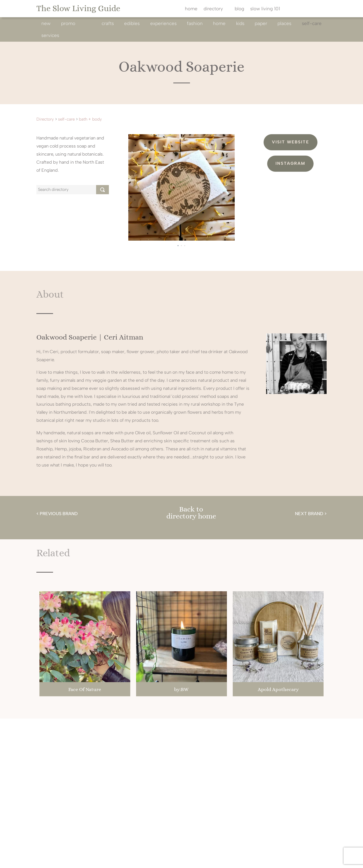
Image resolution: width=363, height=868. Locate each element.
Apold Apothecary (278, 689)
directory (213, 9)
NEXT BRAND (309, 514)
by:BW (181, 689)
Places (284, 23)
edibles (132, 23)
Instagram (290, 163)
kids (240, 23)
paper (261, 23)
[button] (178, 246)
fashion (195, 23)
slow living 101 (265, 9)
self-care (312, 23)
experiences (163, 23)
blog (239, 9)
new (46, 23)
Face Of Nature (85, 689)
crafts (108, 23)
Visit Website (291, 142)
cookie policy (259, 857)
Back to (191, 509)
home (191, 9)
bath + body (90, 119)
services (50, 35)
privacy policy (225, 857)
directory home (191, 516)
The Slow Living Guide (78, 8)
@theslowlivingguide (135, 748)
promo (68, 23)
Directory (45, 119)
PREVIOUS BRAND (59, 514)
